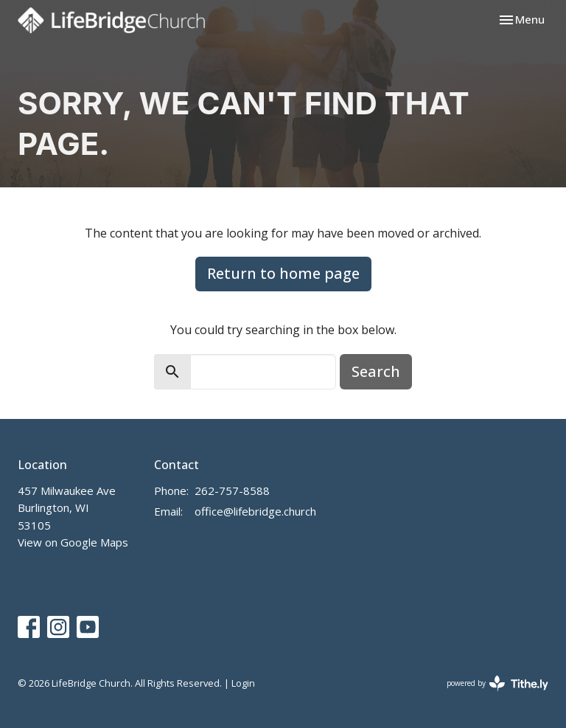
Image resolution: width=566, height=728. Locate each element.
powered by (497, 683)
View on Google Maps (73, 542)
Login (243, 683)
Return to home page (283, 273)
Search (376, 371)
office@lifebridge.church (255, 511)
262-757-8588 (232, 490)
